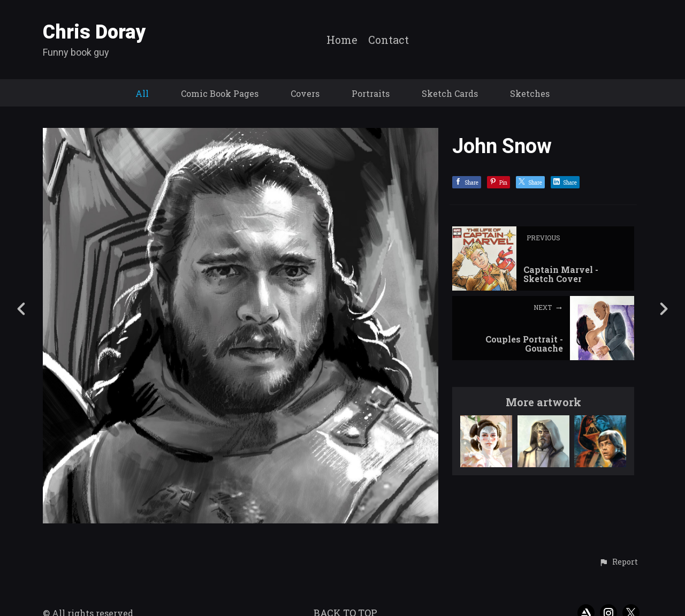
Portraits (371, 93)
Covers (305, 93)
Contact (389, 40)
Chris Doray (94, 32)
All (142, 93)
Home (342, 40)
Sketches (530, 93)
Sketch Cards (450, 93)
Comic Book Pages (220, 93)
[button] (618, 562)
